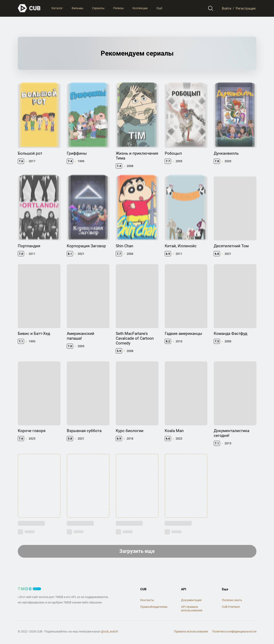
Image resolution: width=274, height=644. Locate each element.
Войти (227, 8)
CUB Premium (231, 607)
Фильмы (77, 8)
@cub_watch (110, 631)
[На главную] (29, 8)
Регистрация (246, 8)
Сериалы (98, 8)
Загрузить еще (137, 551)
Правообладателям (154, 607)
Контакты (147, 600)
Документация (191, 600)
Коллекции (140, 8)
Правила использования (191, 631)
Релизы (118, 8)
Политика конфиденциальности (234, 631)
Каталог (57, 8)
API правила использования (192, 609)
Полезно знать (232, 600)
